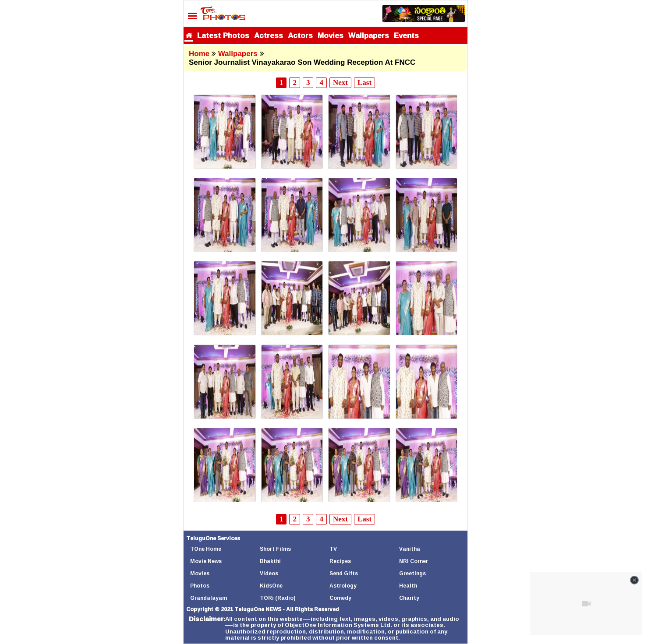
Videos (269, 573)
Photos (200, 586)
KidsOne (271, 586)
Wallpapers (369, 35)
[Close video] (634, 580)
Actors (300, 35)
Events (406, 35)
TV (333, 549)
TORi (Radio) (278, 598)
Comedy (340, 598)
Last (364, 83)
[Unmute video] (586, 604)
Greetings (412, 573)
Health (408, 586)
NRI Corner (414, 561)
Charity (409, 598)
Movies (331, 35)
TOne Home (206, 549)
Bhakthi (270, 561)
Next (340, 83)
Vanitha (410, 549)
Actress (269, 35)
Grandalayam (209, 598)
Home (199, 54)
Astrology (343, 586)
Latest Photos (223, 35)
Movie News (206, 561)
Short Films (275, 549)
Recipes (340, 561)
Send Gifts (344, 573)
